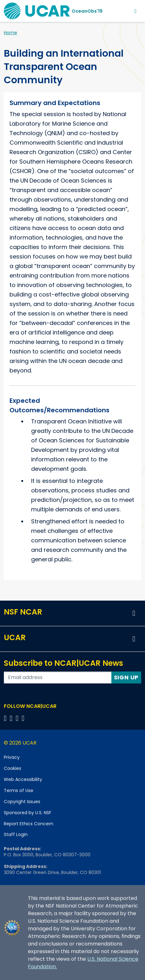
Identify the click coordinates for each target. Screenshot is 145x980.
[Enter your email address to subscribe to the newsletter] (58, 677)
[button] (134, 613)
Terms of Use (19, 790)
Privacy (12, 757)
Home (10, 33)
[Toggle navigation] (136, 11)
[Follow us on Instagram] (18, 718)
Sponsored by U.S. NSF (28, 813)
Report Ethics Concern (29, 824)
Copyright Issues (22, 802)
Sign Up (126, 677)
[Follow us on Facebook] (6, 718)
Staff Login (16, 834)
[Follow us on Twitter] (12, 718)
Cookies (13, 768)
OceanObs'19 (87, 11)
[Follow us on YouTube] (24, 718)
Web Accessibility (23, 779)
